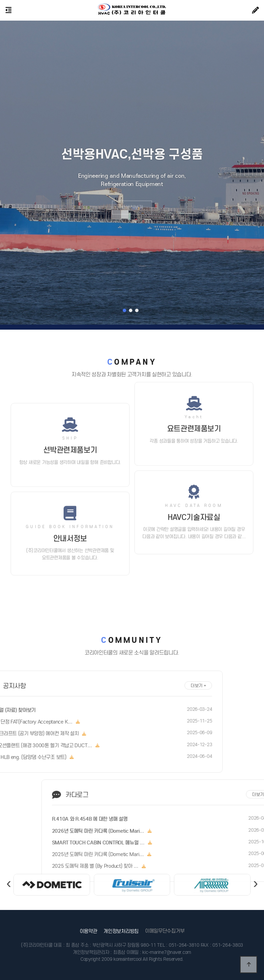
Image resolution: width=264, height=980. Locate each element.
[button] (124, 310)
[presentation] (8, 894)
